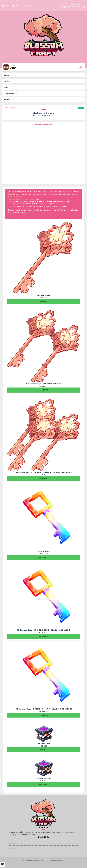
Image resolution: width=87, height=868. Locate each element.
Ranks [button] (7, 81)
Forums (12, 848)
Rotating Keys (10, 93)
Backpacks (9, 99)
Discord (12, 843)
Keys (6, 87)
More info (44, 302)
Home (6, 75)
